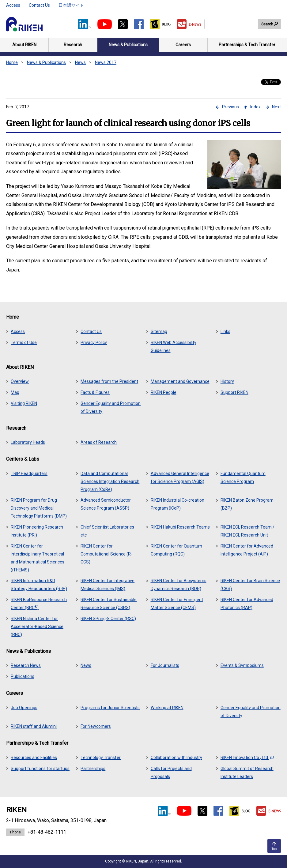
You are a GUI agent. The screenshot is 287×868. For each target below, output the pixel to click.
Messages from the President (109, 381)
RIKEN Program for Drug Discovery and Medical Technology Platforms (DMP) (39, 508)
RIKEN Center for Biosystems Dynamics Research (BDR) (179, 585)
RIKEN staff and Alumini (34, 726)
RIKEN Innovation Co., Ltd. (247, 758)
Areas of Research (99, 442)
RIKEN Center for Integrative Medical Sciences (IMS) (108, 585)
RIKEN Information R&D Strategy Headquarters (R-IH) (39, 585)
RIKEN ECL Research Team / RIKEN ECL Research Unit (247, 531)
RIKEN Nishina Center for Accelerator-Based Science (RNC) (37, 627)
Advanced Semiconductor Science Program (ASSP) (106, 504)
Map (15, 392)
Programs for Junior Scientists (110, 708)
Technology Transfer (101, 758)
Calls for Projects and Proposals (171, 773)
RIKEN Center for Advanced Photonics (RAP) (247, 604)
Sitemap (159, 331)
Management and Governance (180, 381)
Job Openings (24, 708)
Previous (230, 107)
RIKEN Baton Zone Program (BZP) (247, 504)
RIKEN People (164, 392)
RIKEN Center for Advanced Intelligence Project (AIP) (247, 550)
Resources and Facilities (34, 758)
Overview (20, 381)
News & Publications (46, 62)
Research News (26, 665)
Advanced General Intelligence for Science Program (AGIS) (180, 477)
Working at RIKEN (167, 708)
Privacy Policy (94, 342)
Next (276, 107)
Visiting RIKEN (24, 403)
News (80, 62)
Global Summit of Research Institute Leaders (247, 773)
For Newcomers (96, 726)
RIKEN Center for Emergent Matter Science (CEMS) (177, 604)
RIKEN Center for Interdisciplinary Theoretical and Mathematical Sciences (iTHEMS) (38, 558)
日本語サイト (71, 5)
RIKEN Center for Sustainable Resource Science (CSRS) (109, 604)
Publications (23, 676)
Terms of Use (24, 342)
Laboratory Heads (28, 442)
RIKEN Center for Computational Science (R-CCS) (106, 554)
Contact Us (39, 5)
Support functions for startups (40, 769)
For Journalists (165, 665)
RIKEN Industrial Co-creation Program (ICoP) (177, 504)
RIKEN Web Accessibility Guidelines (174, 346)
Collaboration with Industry (176, 758)
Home (12, 62)
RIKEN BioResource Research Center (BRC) (39, 604)
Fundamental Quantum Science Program (243, 477)
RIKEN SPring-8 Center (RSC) (108, 619)
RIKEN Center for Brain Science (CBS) (250, 585)
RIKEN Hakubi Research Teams (180, 527)
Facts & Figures (95, 392)
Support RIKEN (234, 392)
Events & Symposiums (242, 665)
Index (255, 107)
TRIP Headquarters (29, 473)
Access (13, 5)
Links (225, 331)
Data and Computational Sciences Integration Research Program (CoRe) (110, 481)
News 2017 (106, 62)
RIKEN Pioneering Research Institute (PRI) (37, 531)
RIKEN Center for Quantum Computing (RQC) (176, 550)
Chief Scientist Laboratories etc (107, 531)
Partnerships (93, 769)
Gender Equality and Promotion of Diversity (111, 407)
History (227, 381)
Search (267, 24)
